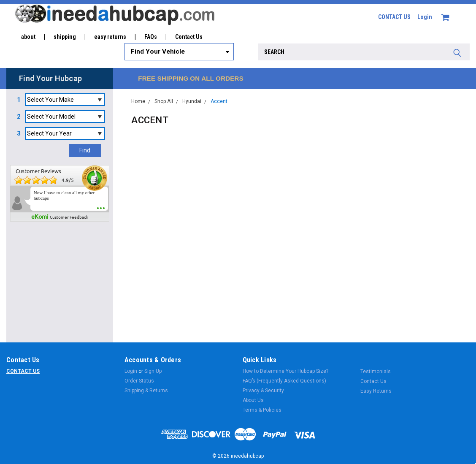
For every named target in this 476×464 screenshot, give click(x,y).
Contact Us (189, 37)
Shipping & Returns (146, 391)
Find (85, 150)
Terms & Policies (262, 410)
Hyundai (192, 101)
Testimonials (376, 372)
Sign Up (153, 371)
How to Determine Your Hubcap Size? (285, 371)
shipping (65, 37)
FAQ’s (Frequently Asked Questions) (284, 381)
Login (425, 17)
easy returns (110, 37)
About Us (253, 400)
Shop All (164, 101)
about (28, 37)
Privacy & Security (263, 391)
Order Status (139, 381)
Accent (219, 101)
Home (138, 101)
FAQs (151, 37)
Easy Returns (376, 391)
